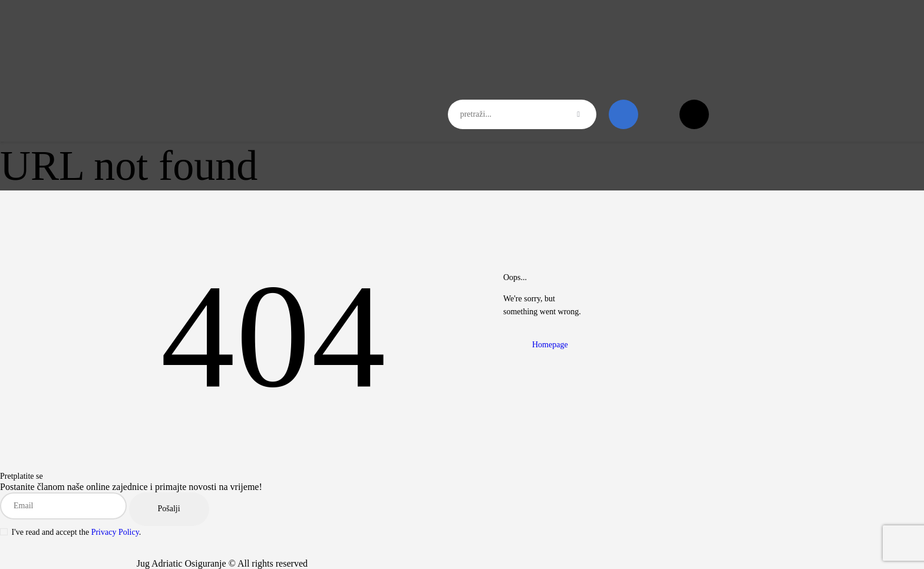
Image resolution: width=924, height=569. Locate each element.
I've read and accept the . (70, 532)
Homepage (550, 345)
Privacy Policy (115, 532)
